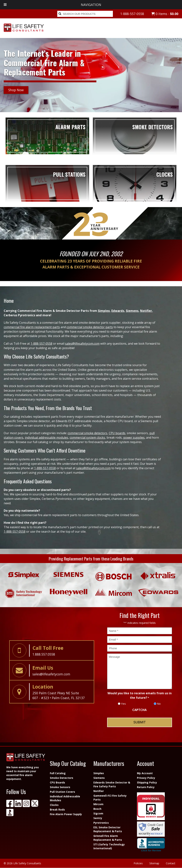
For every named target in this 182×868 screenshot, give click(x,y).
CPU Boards (57, 782)
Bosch (97, 809)
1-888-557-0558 (132, 14)
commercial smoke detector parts (90, 327)
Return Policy (146, 787)
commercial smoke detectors (87, 433)
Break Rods (57, 810)
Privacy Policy (146, 778)
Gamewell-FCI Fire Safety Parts (110, 798)
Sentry (98, 818)
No (159, 704)
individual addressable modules (47, 438)
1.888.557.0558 (44, 654)
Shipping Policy (147, 782)
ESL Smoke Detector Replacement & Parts (108, 829)
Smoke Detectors (62, 778)
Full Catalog (58, 773)
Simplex (104, 311)
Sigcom (98, 813)
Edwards (118, 311)
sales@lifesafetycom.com (82, 344)
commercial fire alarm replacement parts (32, 327)
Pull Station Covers (62, 792)
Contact (171, 863)
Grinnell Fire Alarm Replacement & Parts (108, 838)
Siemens (132, 311)
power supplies (134, 438)
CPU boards (117, 433)
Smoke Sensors (60, 787)
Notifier (146, 311)
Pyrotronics (101, 823)
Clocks (54, 805)
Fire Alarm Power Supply (66, 814)
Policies (138, 863)
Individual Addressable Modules (65, 798)
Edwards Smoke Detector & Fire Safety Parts (112, 784)
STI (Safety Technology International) (109, 846)
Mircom (98, 804)
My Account (145, 773)
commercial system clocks (87, 438)
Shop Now (16, 90)
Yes (123, 704)
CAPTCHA (139, 710)
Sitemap (154, 863)
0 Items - (165, 14)
